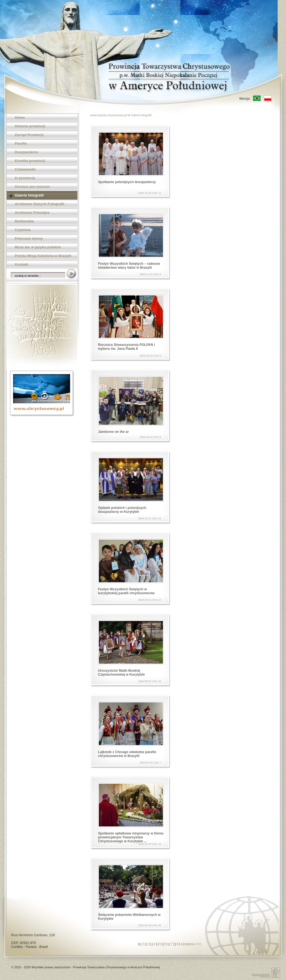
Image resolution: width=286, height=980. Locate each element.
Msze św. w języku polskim (38, 247)
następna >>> (191, 944)
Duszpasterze (26, 152)
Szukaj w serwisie (72, 274)
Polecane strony (29, 238)
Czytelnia (23, 230)
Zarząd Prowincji (29, 135)
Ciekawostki (25, 169)
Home (20, 117)
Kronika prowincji (30, 161)
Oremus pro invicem (32, 187)
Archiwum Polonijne (32, 213)
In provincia (25, 178)
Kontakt (21, 264)
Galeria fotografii (29, 195)
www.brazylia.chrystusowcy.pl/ (109, 115)
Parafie (21, 143)
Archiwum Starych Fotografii (40, 204)
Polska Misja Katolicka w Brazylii (43, 256)
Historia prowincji (30, 126)
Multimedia (24, 221)
